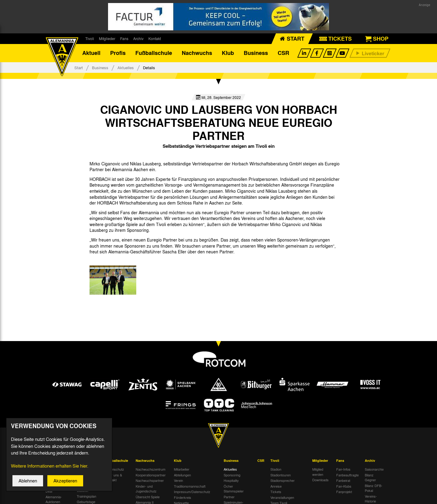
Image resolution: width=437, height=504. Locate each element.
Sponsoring (232, 475)
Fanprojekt (344, 492)
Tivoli (90, 39)
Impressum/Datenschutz (192, 492)
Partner (229, 497)
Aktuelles (126, 68)
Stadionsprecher (283, 481)
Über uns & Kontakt (114, 477)
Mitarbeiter (182, 469)
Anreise (276, 486)
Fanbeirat (343, 481)
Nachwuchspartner (150, 481)
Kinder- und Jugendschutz (146, 489)
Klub (228, 53)
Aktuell (91, 53)
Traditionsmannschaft (190, 486)
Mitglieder (107, 39)
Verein (178, 481)
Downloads (320, 480)
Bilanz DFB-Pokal (374, 488)
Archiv (138, 39)
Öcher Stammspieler (234, 489)
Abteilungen (182, 475)
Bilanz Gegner (370, 477)
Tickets (276, 492)
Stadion (276, 469)
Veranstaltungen (282, 497)
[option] (113, 280)
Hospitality (231, 481)
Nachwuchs (197, 53)
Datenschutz (115, 469)
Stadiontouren (281, 475)
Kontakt (155, 39)
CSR (283, 53)
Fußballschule (154, 53)
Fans (124, 39)
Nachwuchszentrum (151, 469)
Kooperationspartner (151, 475)
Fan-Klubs (344, 486)
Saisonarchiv (374, 469)
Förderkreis (183, 497)
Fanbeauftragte (347, 475)
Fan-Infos (343, 469)
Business (256, 53)
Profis (118, 53)
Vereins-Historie (371, 499)
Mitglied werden (318, 472)
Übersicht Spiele (148, 497)
